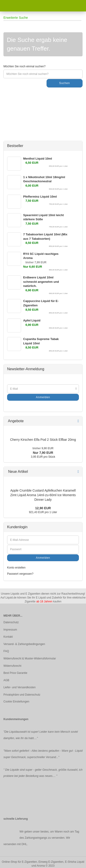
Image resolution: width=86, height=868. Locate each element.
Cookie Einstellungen (16, 702)
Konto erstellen (16, 568)
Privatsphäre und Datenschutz (22, 695)
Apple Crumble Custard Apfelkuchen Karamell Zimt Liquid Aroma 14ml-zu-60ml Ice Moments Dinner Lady (43, 495)
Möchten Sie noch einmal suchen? (24, 66)
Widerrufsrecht (12, 666)
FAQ (6, 651)
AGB (6, 680)
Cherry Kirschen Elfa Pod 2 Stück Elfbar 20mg (43, 440)
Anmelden (43, 397)
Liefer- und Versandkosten (19, 687)
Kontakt (8, 637)
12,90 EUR (43, 508)
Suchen (65, 83)
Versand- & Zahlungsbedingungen (24, 644)
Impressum (10, 630)
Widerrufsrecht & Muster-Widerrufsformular (30, 658)
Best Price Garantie (15, 673)
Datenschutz (11, 622)
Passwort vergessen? (20, 574)
